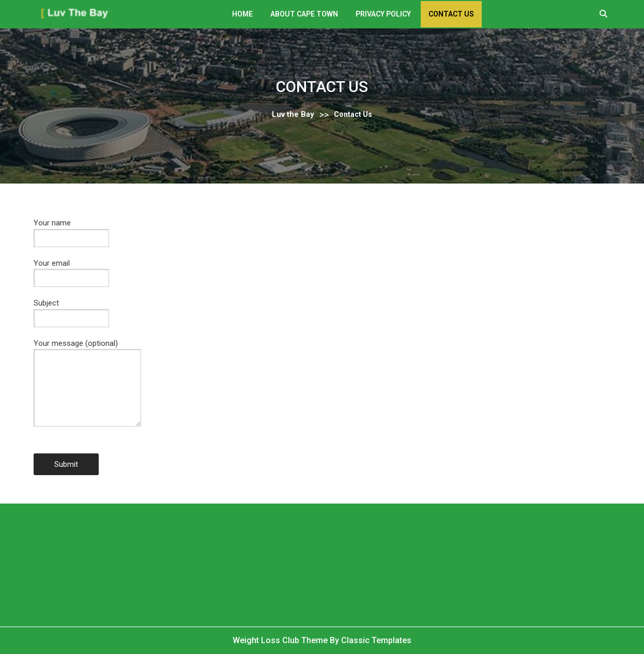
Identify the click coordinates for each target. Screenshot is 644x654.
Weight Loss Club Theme (281, 640)
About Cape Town (304, 14)
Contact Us (451, 14)
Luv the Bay (293, 114)
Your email (71, 271)
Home (242, 14)
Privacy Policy (383, 14)
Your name (71, 230)
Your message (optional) (87, 390)
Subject (71, 310)
